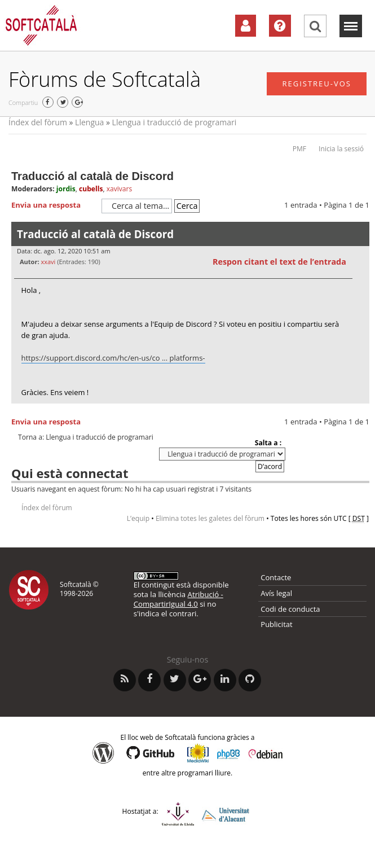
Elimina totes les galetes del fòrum (210, 518)
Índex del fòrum (38, 122)
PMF (299, 149)
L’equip (138, 518)
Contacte (276, 577)
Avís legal (276, 593)
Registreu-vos (317, 84)
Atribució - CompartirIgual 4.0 (178, 599)
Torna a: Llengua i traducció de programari (86, 437)
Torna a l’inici (361, 411)
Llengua (89, 122)
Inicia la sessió (341, 149)
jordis (66, 189)
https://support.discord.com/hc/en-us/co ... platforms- (113, 358)
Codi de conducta (290, 609)
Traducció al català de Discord (92, 176)
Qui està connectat (70, 473)
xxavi (48, 262)
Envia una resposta (54, 205)
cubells (91, 189)
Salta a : (268, 443)
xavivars (120, 189)
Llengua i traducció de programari (175, 122)
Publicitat (276, 624)
